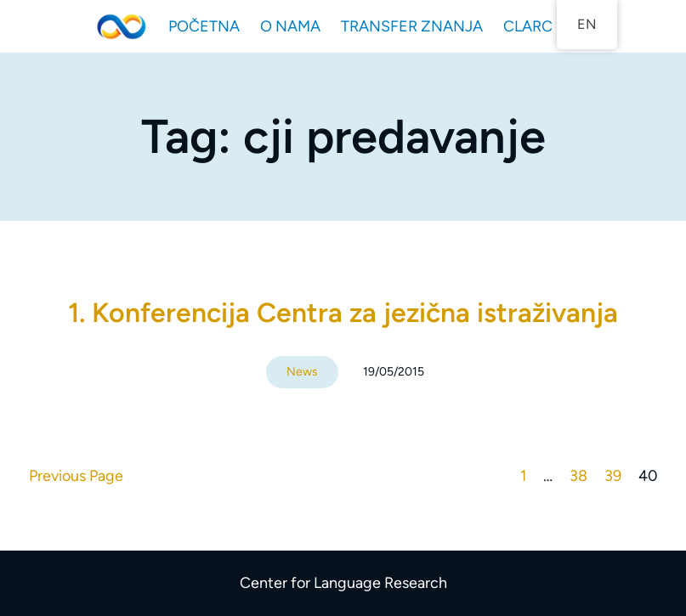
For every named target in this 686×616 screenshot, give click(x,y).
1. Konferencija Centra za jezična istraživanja (343, 313)
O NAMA (290, 26)
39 (613, 476)
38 (578, 476)
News (302, 372)
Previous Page (76, 476)
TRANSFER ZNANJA (412, 26)
